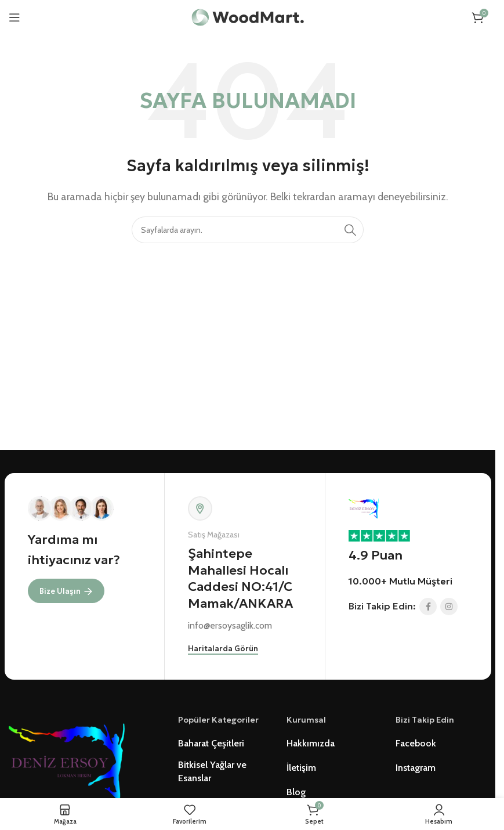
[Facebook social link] (428, 607)
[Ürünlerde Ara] (248, 230)
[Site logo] (248, 17)
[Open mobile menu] (14, 17)
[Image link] (67, 757)
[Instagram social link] (449, 607)
